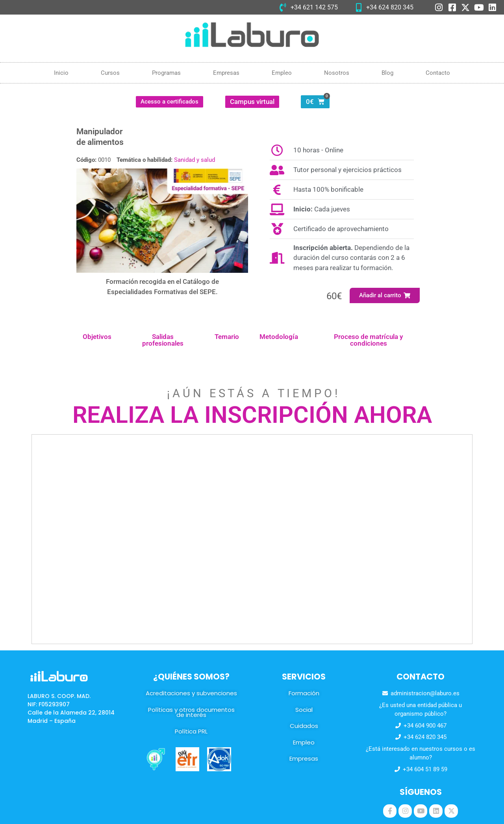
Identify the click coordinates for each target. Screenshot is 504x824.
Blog (387, 73)
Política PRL (191, 731)
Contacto (438, 73)
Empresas (226, 73)
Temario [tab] (227, 337)
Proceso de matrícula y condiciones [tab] (368, 340)
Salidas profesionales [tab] (163, 340)
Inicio (61, 73)
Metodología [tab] (279, 337)
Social (304, 710)
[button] (385, 295)
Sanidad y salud (195, 160)
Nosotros (337, 73)
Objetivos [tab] (97, 337)
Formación (304, 693)
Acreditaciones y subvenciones (191, 693)
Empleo (282, 73)
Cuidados (304, 726)
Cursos (110, 73)
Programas (166, 73)
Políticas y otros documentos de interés (191, 712)
